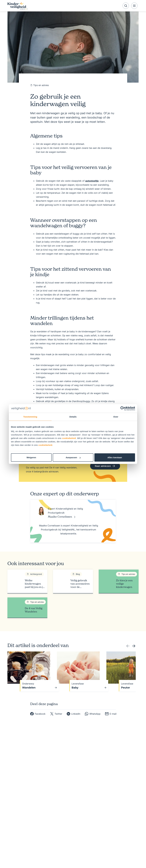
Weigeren (31, 457)
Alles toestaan (115, 457)
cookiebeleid (69, 438)
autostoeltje (92, 181)
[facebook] (38, 713)
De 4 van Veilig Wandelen (34, 610)
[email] (111, 713)
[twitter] (56, 713)
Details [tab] (73, 417)
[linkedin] (73, 713)
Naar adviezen (105, 466)
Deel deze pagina (44, 703)
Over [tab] (116, 417)
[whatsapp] (93, 713)
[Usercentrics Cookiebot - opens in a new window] (123, 408)
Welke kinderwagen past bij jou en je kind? (35, 584)
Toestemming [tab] (30, 417)
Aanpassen (73, 457)
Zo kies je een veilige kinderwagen (124, 584)
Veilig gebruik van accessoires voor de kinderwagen (80, 584)
